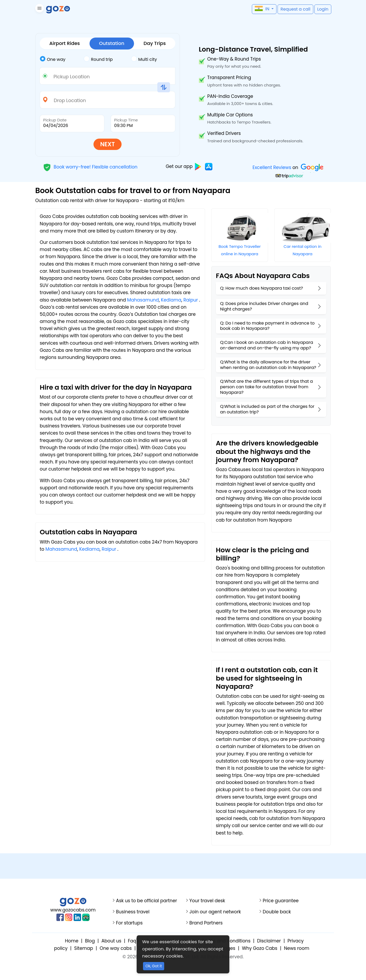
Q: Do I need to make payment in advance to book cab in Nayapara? (267, 326)
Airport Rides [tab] (64, 43)
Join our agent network (215, 912)
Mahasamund (143, 300)
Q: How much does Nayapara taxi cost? (262, 288)
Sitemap (84, 948)
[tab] (62, 60)
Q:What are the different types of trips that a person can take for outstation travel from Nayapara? (266, 387)
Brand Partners (206, 923)
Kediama (171, 300)
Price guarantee (281, 901)
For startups (129, 923)
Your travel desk (207, 901)
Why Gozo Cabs (260, 948)
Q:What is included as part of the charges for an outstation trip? (267, 409)
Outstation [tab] (112, 43)
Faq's (134, 941)
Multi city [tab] (144, 59)
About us (111, 941)
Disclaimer (269, 941)
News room (296, 948)
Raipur (191, 300)
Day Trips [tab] (155, 43)
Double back (277, 912)
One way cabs (116, 948)
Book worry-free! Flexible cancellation (90, 167)
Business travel (133, 912)
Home (72, 941)
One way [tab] (53, 59)
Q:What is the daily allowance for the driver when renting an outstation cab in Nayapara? (268, 365)
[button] (39, 9)
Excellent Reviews (272, 167)
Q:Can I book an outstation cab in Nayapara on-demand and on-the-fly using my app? (267, 345)
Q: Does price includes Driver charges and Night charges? (264, 306)
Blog (90, 941)
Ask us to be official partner (146, 901)
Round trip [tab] (98, 59)
